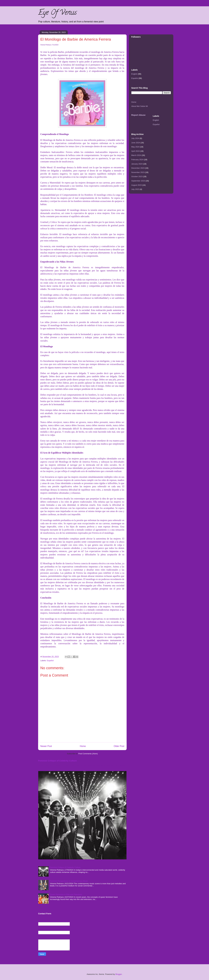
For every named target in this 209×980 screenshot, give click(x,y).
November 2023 (138, 172)
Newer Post (46, 746)
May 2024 (135, 147)
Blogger (119, 974)
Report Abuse (138, 115)
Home (83, 746)
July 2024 (135, 138)
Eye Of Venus (57, 13)
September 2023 (138, 181)
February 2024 (137, 160)
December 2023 (138, 168)
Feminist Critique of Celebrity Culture (58, 761)
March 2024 (136, 155)
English (134, 74)
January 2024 (137, 164)
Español (50, 661)
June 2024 (136, 143)
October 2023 (137, 176)
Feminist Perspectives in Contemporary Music (69, 881)
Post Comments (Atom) (88, 754)
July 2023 (135, 189)
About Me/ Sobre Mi (140, 106)
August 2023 (137, 185)
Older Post (119, 746)
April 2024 (136, 151)
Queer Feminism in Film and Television (66, 894)
